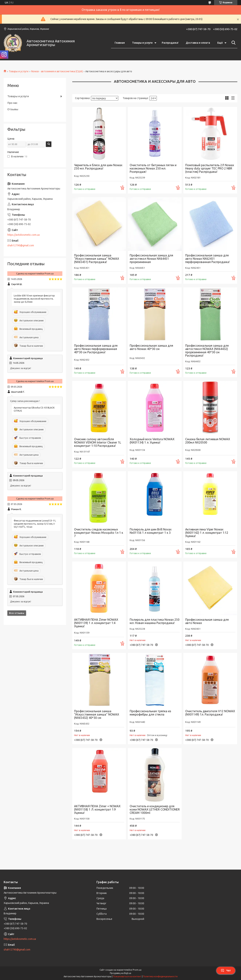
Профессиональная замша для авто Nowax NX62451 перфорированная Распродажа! (207, 259)
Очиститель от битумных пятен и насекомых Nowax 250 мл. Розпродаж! (153, 168)
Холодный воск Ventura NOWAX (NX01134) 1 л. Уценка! (152, 441)
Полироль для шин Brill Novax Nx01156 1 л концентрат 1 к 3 (151, 531)
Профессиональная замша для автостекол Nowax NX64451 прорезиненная (151, 259)
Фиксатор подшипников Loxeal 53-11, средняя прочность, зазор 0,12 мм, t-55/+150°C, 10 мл (35, 524)
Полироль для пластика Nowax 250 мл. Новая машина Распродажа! (155, 621)
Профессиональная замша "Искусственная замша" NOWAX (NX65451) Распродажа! (97, 259)
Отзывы (13, 109)
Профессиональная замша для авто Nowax (207, 621)
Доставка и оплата (198, 43)
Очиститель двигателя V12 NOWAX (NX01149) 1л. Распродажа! (210, 713)
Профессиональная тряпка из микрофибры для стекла (150, 713)
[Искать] (233, 43)
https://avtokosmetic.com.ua (23, 235)
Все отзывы (17, 613)
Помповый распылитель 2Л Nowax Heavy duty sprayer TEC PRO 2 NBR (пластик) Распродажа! (210, 168)
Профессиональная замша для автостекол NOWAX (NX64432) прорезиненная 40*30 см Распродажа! (207, 351)
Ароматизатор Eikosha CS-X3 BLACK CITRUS (34, 409)
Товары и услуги (142, 43)
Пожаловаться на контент (127, 976)
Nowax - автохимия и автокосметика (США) (57, 71)
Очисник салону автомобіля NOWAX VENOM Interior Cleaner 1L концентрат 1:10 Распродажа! (98, 442)
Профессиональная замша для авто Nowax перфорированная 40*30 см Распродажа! (96, 349)
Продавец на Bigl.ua (120, 973)
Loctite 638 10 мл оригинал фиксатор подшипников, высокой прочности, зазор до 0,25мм (34, 299)
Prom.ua (137, 970)
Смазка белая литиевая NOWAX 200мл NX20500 (208, 441)
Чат (226, 970)
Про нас (12, 103)
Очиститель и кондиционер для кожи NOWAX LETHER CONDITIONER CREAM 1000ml (155, 809)
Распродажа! (170, 43)
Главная (120, 43)
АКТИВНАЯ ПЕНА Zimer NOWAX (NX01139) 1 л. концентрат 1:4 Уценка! (96, 623)
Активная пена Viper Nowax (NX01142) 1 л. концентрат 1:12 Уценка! (207, 533)
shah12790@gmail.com (21, 245)
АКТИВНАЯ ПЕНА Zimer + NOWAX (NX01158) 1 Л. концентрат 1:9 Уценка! (97, 809)
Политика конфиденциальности (160, 976)
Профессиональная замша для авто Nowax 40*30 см (151, 347)
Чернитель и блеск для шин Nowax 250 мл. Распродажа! (98, 167)
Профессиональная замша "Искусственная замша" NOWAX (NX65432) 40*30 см (97, 714)
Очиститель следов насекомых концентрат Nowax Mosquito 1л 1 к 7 (99, 533)
